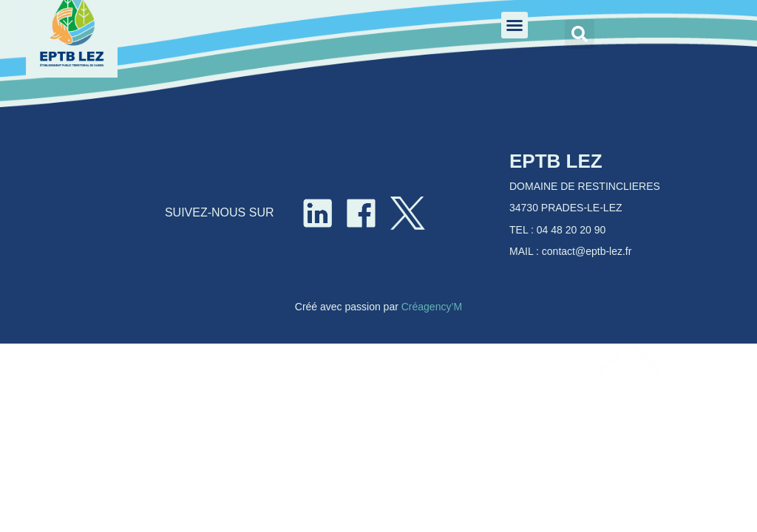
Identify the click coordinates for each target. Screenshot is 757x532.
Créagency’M (432, 307)
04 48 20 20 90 (571, 230)
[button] (515, 25)
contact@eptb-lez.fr (587, 251)
